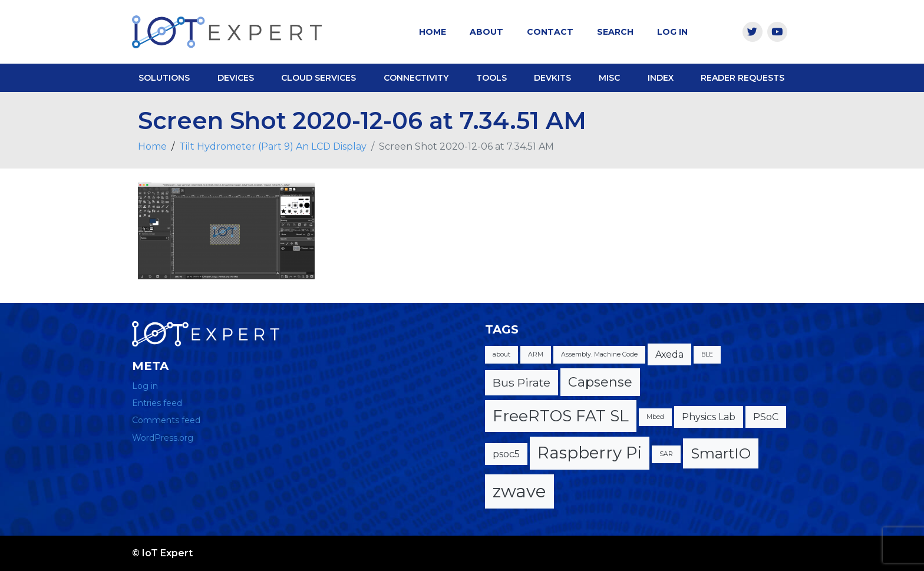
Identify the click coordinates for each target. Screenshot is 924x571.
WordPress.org (163, 438)
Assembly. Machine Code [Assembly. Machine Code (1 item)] (599, 354)
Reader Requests (742, 78)
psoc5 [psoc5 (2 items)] (506, 454)
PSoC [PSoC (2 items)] (766, 417)
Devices (236, 78)
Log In (672, 32)
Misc (609, 78)
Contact (550, 32)
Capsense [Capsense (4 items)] (600, 382)
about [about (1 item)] (501, 354)
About (486, 32)
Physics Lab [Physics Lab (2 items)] (709, 417)
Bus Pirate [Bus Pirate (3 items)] (522, 382)
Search (615, 32)
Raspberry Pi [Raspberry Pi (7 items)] (590, 453)
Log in (145, 386)
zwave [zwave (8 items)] (519, 491)
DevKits (552, 78)
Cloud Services (319, 78)
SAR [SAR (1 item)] (666, 454)
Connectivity (416, 78)
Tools (491, 78)
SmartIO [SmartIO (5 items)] (721, 453)
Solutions (164, 78)
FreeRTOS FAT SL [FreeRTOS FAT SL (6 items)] (561, 416)
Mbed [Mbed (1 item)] (655, 417)
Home (433, 32)
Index (661, 78)
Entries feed (157, 403)
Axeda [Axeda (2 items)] (669, 354)
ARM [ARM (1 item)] (536, 354)
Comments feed (166, 420)
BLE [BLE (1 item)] (707, 354)
